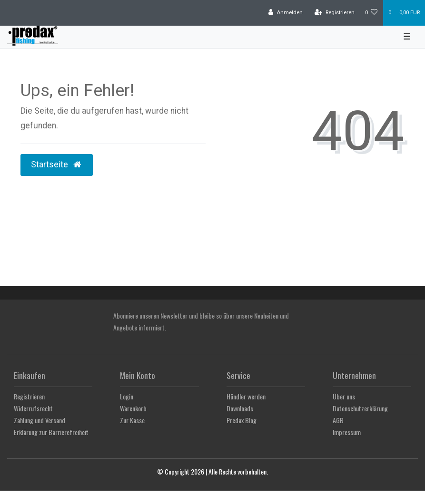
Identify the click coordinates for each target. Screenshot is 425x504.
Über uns (344, 396)
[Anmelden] (286, 13)
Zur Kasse (132, 420)
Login (127, 396)
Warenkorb (133, 408)
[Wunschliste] (371, 13)
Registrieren (29, 396)
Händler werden (246, 396)
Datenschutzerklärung (360, 408)
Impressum (347, 432)
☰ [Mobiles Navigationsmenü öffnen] (407, 37)
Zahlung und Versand (40, 420)
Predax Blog (242, 420)
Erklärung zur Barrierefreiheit (51, 432)
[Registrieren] (335, 13)
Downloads (240, 408)
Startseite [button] (57, 165)
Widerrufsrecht (33, 408)
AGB (338, 420)
